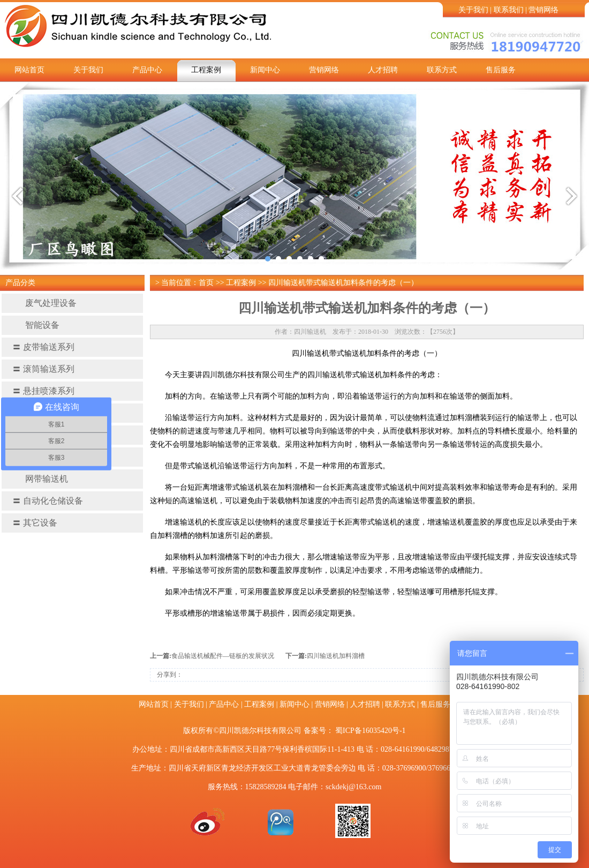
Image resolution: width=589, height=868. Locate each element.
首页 (206, 283)
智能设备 (36, 325)
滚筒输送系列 (43, 369)
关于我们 (473, 10)
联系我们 (509, 10)
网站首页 (29, 70)
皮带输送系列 (43, 347)
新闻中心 (265, 70)
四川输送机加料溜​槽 (336, 656)
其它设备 (35, 523)
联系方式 (442, 70)
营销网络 (543, 10)
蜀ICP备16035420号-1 (370, 731)
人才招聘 (383, 70)
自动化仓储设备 (48, 501)
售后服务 (501, 70)
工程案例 (206, 70)
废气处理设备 (44, 303)
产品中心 (147, 70)
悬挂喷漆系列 (43, 391)
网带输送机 (40, 479)
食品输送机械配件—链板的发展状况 (223, 656)
